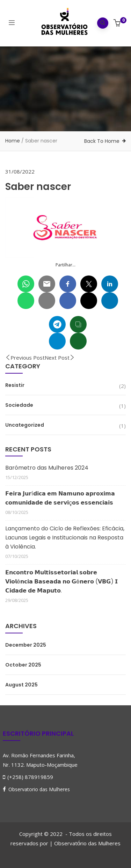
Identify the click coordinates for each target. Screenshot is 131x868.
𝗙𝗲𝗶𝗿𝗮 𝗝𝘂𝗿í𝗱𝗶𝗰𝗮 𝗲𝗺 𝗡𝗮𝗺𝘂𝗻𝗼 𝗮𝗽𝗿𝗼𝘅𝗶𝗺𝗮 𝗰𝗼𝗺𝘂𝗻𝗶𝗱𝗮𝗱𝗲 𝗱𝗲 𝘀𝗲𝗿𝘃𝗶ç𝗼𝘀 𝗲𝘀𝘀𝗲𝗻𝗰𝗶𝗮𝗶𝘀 (60, 498)
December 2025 (26, 645)
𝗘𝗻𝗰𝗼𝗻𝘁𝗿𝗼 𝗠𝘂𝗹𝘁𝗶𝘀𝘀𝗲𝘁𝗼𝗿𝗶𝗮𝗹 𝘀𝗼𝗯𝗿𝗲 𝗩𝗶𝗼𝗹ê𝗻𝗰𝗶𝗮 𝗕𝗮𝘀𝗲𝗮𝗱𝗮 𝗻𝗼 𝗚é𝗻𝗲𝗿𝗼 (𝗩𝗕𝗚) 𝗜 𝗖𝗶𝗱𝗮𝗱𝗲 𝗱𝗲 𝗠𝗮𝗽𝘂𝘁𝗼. (61, 582)
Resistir (15, 385)
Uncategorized (25, 425)
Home (13, 141)
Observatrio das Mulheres (87, 843)
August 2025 (21, 685)
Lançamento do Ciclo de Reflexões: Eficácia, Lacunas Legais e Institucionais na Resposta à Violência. (65, 538)
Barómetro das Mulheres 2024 (47, 468)
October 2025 (23, 665)
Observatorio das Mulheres (39, 789)
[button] (118, 24)
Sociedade (19, 405)
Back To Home (102, 141)
